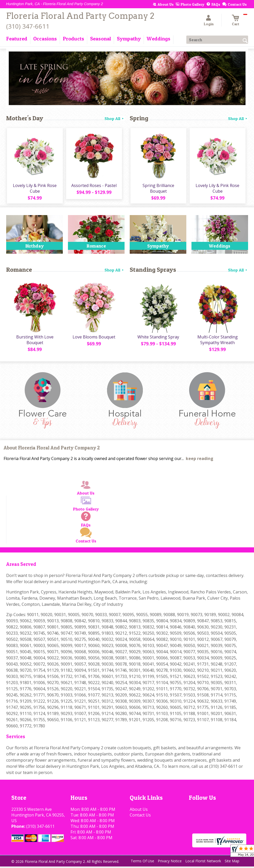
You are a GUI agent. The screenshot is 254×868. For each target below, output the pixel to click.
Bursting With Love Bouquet (34, 341)
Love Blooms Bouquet (94, 338)
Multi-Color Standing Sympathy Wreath (217, 341)
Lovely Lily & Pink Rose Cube (34, 189)
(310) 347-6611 (28, 26)
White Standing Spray (158, 338)
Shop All (115, 118)
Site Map (232, 863)
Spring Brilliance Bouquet (158, 189)
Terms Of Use (142, 863)
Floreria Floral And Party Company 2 (80, 16)
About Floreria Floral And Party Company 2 (52, 450)
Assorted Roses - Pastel (94, 186)
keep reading (200, 460)
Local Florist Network (203, 863)
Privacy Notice (170, 863)
